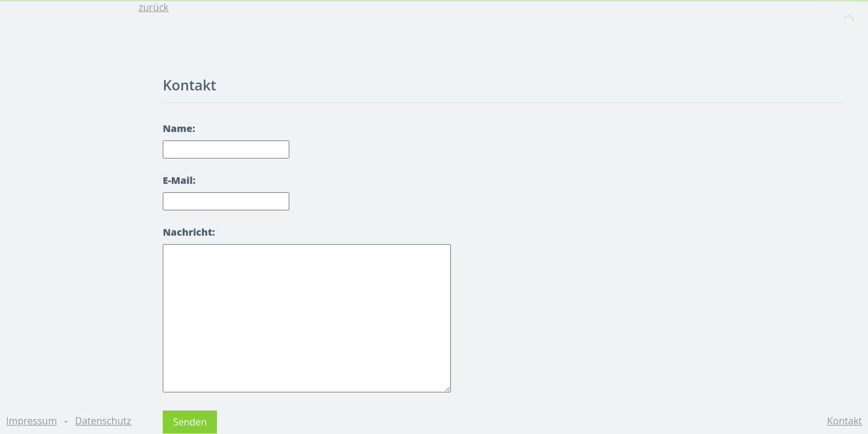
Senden (190, 422)
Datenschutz (103, 421)
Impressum (31, 421)
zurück (154, 7)
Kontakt (844, 421)
